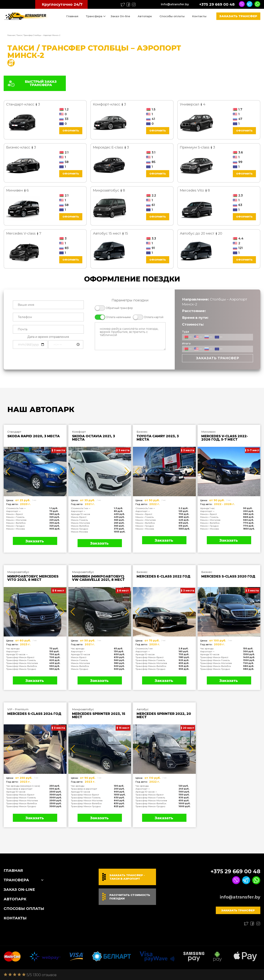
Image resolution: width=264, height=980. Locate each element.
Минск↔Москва (15, 529)
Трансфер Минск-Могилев (22, 663)
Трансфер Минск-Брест (20, 657)
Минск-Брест (79, 517)
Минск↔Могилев (16, 520)
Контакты (199, 16)
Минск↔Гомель (15, 517)
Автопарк (145, 16)
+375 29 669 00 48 (217, 4)
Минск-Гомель (79, 520)
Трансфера (94, 16)
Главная (72, 16)
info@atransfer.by (175, 4)
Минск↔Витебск (16, 523)
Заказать (35, 541)
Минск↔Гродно (15, 526)
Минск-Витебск (80, 526)
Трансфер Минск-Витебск (22, 666)
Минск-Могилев (80, 523)
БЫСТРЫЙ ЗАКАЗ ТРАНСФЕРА (32, 83)
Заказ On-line (120, 16)
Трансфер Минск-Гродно (21, 669)
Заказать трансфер (238, 16)
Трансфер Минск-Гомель (21, 660)
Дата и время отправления (48, 337)
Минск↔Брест (15, 514)
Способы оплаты (172, 16)
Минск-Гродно (80, 529)
